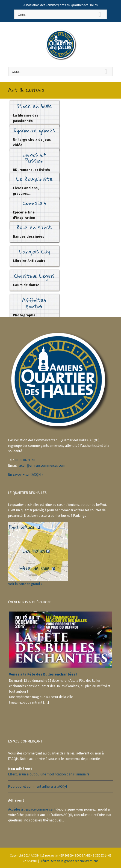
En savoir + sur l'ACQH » (26, 474)
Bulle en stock (34, 227)
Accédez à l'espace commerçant (32, 809)
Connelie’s (34, 203)
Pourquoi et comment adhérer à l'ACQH (38, 786)
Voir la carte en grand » (25, 584)
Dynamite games (34, 130)
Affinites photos (34, 303)
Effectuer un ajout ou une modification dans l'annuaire (49, 774)
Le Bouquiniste (34, 179)
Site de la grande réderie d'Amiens (75, 861)
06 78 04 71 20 (25, 460)
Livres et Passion (34, 158)
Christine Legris (34, 276)
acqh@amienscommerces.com (42, 465)
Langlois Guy (34, 251)
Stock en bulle (34, 106)
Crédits (44, 861)
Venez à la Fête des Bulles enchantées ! (43, 674)
